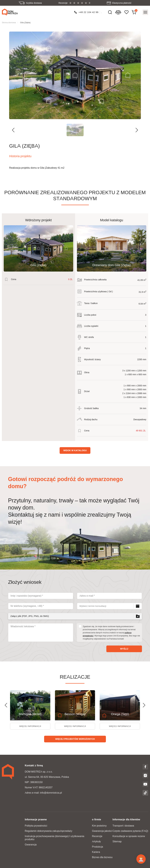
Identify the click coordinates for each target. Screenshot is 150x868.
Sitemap (117, 841)
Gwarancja (31, 844)
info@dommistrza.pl (51, 793)
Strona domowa (9, 22)
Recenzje (97, 836)
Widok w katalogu (75, 450)
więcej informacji (30, 726)
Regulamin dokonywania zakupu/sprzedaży (49, 831)
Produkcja (97, 847)
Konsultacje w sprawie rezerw (129, 836)
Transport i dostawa (123, 826)
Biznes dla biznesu (102, 857)
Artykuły (96, 841)
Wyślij (124, 648)
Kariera (96, 852)
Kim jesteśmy (99, 826)
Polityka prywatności (36, 826)
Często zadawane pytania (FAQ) (130, 831)
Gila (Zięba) (25, 22)
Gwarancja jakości (102, 831)
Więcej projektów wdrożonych (75, 739)
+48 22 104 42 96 (88, 12)
